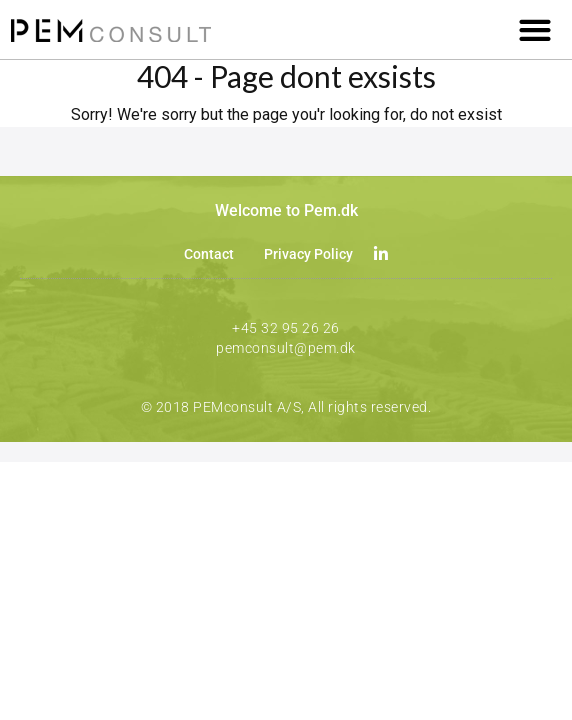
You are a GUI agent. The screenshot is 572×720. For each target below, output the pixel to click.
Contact (209, 254)
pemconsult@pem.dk (286, 348)
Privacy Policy (308, 254)
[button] (535, 29)
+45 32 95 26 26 (286, 328)
